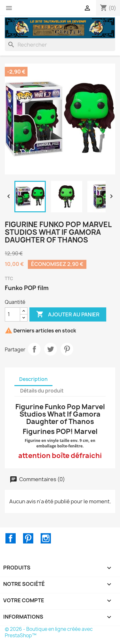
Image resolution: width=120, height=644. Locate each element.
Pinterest (67, 349)
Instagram (46, 538)
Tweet (51, 349)
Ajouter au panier (68, 314)
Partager (34, 349)
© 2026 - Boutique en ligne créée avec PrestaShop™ (49, 632)
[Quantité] (12, 314)
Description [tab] (33, 379)
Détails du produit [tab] (42, 391)
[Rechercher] (60, 45)
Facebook (11, 538)
